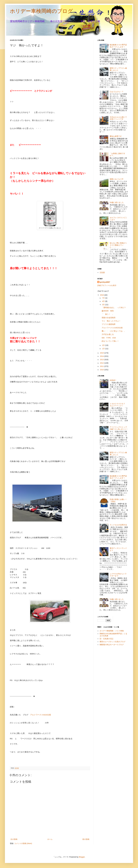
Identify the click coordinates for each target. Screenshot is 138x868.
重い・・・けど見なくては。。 (114, 331)
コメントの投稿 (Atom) (23, 843)
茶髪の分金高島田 (109, 318)
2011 (102, 366)
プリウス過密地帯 (109, 324)
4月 (104, 301)
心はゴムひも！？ (117, 92)
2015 (102, 353)
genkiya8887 (105, 282)
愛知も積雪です (116, 136)
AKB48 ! (113, 380)
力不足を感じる (108, 334)
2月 (104, 345)
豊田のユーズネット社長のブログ (112, 642)
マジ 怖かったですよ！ (111, 321)
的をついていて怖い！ (110, 341)
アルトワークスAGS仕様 (41, 715)
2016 (102, 295)
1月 (104, 349)
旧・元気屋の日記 (107, 639)
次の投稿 (14, 839)
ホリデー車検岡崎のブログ (41, 11)
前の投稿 (86, 839)
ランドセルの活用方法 (118, 525)
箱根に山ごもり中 (117, 179)
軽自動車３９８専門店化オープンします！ (118, 46)
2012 (102, 363)
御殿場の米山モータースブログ (112, 645)
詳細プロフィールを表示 (107, 285)
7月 (104, 298)
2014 (102, 356)
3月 (104, 305)
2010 (102, 370)
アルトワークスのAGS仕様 (112, 328)
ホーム (50, 839)
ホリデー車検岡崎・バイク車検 (112, 631)
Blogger (82, 857)
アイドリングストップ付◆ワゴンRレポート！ (119, 428)
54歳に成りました (117, 202)
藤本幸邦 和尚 (108, 311)
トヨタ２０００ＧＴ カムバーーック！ (118, 405)
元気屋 (102, 272)
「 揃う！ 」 (108, 314)
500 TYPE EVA (109, 338)
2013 (102, 360)
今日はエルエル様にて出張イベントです (118, 118)
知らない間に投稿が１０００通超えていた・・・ (118, 245)
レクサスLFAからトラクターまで (118, 575)
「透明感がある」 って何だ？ (114, 308)
